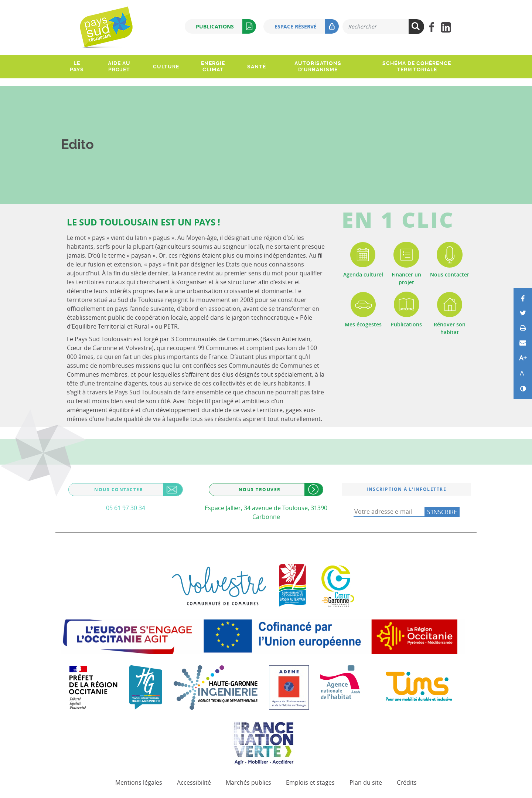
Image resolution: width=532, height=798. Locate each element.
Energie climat (213, 66)
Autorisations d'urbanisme (318, 66)
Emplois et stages (310, 782)
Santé (257, 67)
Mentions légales (139, 782)
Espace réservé (307, 26)
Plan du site (366, 782)
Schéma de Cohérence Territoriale (417, 66)
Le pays (77, 66)
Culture (166, 67)
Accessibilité (194, 782)
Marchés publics (248, 782)
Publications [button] (226, 26)
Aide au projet (119, 66)
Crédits (407, 782)
